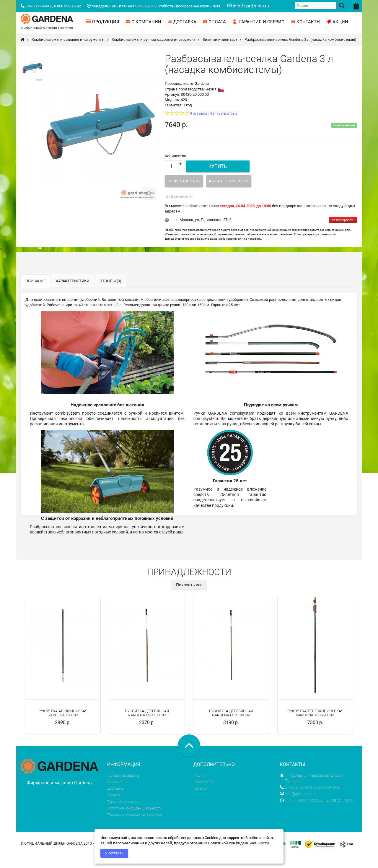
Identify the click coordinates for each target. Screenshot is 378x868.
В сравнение (179, 210)
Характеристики (72, 294)
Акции (199, 788)
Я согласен (114, 853)
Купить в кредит (184, 194)
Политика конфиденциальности (135, 821)
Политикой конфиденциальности (238, 843)
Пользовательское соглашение (135, 827)
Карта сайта (204, 795)
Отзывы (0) (110, 294)
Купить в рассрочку (229, 194)
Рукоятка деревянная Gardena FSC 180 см (231, 726)
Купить (218, 179)
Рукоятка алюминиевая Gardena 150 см (63, 726)
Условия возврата (123, 788)
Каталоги (202, 801)
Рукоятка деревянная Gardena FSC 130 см (147, 726)
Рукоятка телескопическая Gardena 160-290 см (315, 726)
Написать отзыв (224, 126)
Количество (175, 169)
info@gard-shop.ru (298, 806)
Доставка (115, 801)
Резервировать (343, 233)
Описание (35, 294)
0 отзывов (199, 126)
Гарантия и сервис (123, 814)
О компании (117, 795)
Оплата (114, 808)
